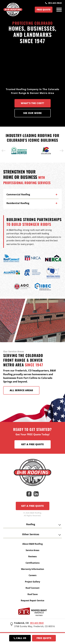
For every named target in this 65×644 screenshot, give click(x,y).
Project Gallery (32, 582)
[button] (4, 151)
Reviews (32, 556)
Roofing (31, 524)
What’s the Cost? (32, 103)
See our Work (32, 113)
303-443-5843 (53, 3)
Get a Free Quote (32, 444)
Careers (33, 575)
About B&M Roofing (32, 544)
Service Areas (32, 550)
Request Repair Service (32, 600)
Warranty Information (33, 569)
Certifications (33, 563)
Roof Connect (32, 588)
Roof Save (33, 594)
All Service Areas (21, 390)
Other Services (31, 534)
